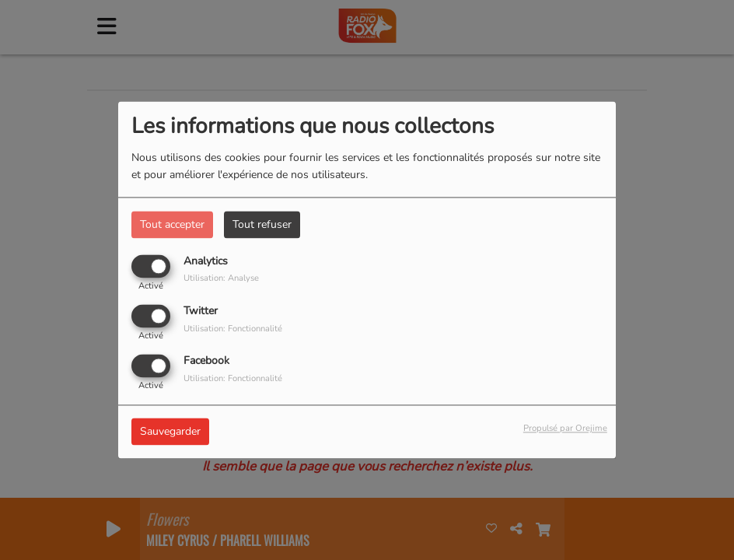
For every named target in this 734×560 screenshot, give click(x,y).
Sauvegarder (170, 432)
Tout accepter (172, 224)
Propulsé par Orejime (565, 429)
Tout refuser (262, 224)
